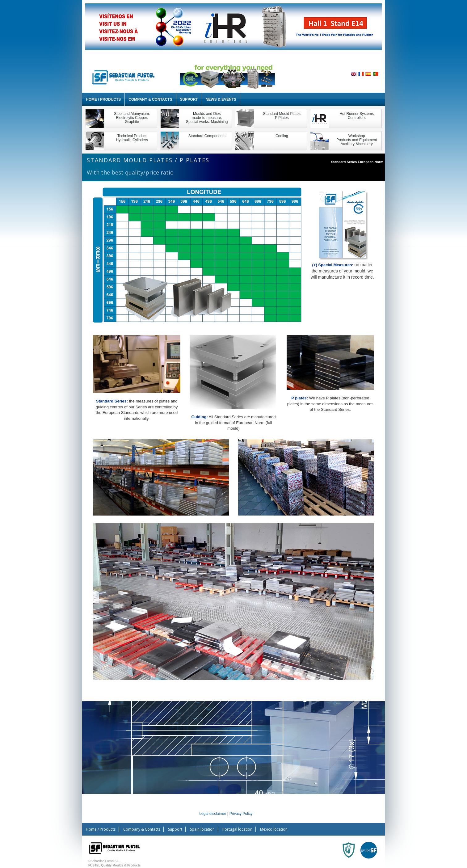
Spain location (202, 829)
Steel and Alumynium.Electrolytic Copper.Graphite (132, 118)
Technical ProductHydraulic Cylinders (132, 138)
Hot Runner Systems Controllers (357, 116)
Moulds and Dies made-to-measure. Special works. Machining (207, 118)
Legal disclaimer (213, 814)
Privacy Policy (241, 814)
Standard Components (207, 136)
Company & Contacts (150, 99)
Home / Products (103, 99)
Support (189, 99)
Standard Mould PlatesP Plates (282, 116)
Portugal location (237, 829)
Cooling (282, 136)
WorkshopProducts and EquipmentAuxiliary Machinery (357, 140)
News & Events (221, 99)
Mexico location (274, 829)
